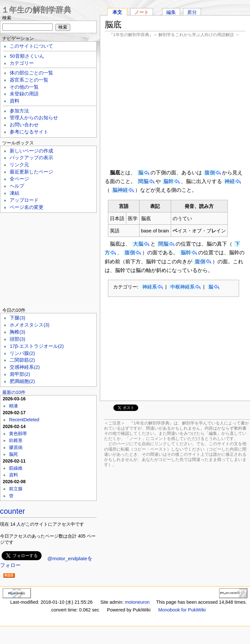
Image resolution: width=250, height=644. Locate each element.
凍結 (14, 193)
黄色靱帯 (18, 434)
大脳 (138, 244)
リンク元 (19, 165)
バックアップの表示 (31, 158)
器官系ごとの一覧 (29, 80)
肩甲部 (20, 374)
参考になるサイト (29, 132)
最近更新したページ (31, 172)
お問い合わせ (24, 125)
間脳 (143, 181)
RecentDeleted (24, 420)
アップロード (24, 200)
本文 (117, 12)
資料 (14, 101)
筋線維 (16, 468)
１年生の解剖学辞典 (36, 10)
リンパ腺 (22, 353)
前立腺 (16, 489)
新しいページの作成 (31, 151)
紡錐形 (16, 440)
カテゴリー (22, 63)
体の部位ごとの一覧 (31, 73)
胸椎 (17, 332)
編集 (171, 12)
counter (13, 511)
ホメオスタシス (29, 325)
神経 (230, 181)
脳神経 (120, 190)
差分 (192, 12)
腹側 (210, 173)
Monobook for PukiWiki (182, 610)
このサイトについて (31, 46)
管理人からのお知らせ (34, 118)
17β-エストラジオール (37, 346)
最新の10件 (14, 392)
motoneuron (137, 602)
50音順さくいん (27, 56)
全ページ (19, 179)
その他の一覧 (24, 87)
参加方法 (19, 111)
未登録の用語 (24, 94)
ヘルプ (17, 186)
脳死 (14, 454)
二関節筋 (22, 360)
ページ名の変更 (27, 207)
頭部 (17, 339)
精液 (14, 406)
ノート (142, 12)
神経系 (150, 287)
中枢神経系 (183, 287)
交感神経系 (25, 367)
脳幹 (168, 181)
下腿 (17, 318)
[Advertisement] (175, 102)
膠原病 (16, 447)
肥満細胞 (22, 381)
